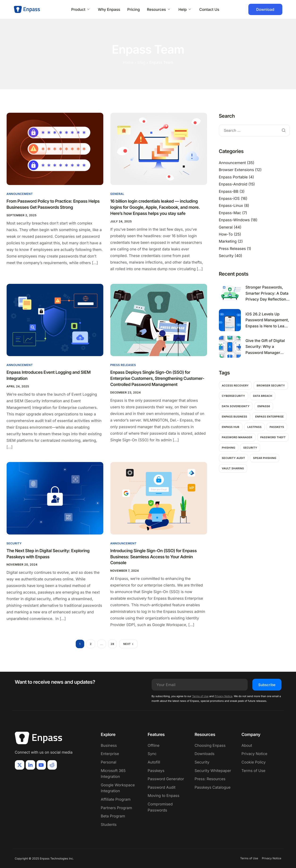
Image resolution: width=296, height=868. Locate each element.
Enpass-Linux (231, 205)
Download (265, 9)
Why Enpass (109, 9)
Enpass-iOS (229, 198)
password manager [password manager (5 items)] (237, 437)
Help (184, 9)
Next (127, 644)
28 (112, 644)
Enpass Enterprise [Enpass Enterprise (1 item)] (269, 417)
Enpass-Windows (234, 220)
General (117, 194)
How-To (226, 234)
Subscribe (267, 685)
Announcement (20, 194)
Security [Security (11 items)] (250, 448)
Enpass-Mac (230, 213)
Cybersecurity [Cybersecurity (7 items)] (233, 396)
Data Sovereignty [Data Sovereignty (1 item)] (236, 406)
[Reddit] (52, 765)
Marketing (228, 241)
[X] (20, 765)
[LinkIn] (30, 765)
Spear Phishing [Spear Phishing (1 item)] (265, 458)
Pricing (133, 9)
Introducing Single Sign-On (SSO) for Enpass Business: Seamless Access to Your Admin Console (154, 557)
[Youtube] (41, 765)
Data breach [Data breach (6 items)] (263, 396)
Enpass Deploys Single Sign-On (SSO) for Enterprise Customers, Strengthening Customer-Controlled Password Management (157, 379)
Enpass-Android (233, 184)
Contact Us (209, 9)
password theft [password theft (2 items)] (273, 437)
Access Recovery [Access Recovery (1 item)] (235, 386)
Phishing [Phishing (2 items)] (229, 448)
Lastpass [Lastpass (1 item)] (254, 427)
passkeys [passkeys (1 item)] (277, 427)
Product (80, 9)
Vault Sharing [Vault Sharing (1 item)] (233, 468)
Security (14, 543)
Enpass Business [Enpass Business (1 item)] (235, 417)
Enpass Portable (233, 177)
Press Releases (123, 365)
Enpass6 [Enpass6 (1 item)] (264, 406)
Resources (158, 9)
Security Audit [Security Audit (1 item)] (234, 458)
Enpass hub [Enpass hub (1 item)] (231, 427)
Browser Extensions (236, 170)
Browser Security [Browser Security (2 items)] (271, 386)
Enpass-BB (229, 191)
